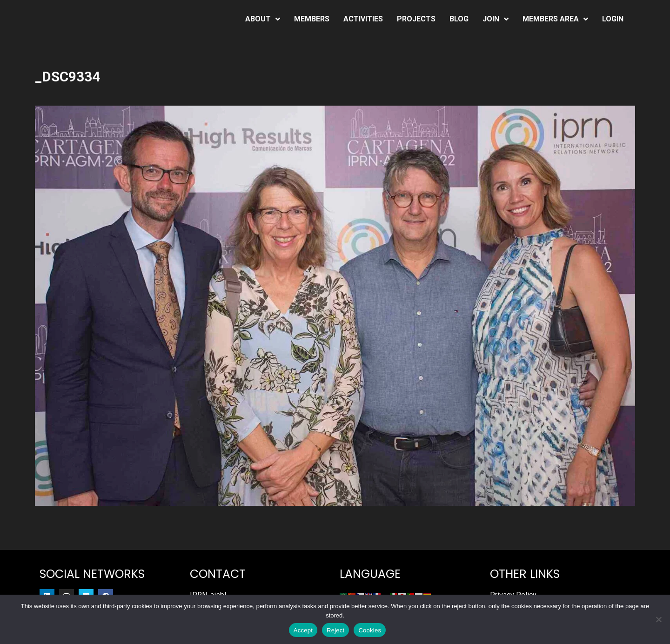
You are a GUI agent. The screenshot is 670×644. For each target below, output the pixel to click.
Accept (303, 630)
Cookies (370, 630)
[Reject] (658, 619)
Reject (335, 630)
